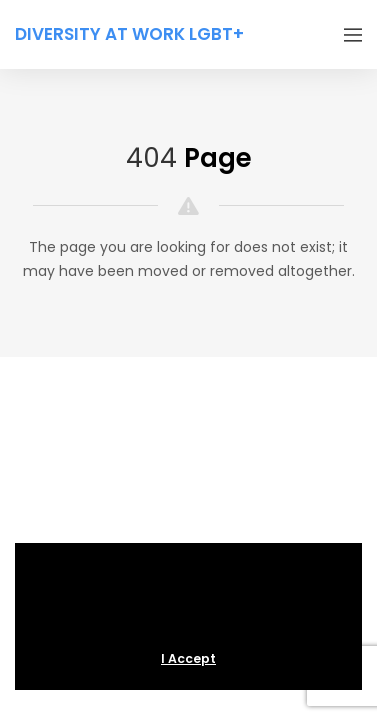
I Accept (188, 658)
